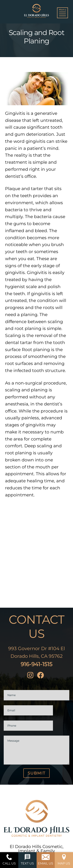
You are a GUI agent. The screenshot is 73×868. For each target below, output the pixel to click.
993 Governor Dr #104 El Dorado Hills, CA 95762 (36, 652)
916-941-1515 (36, 664)
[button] (63, 13)
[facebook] (41, 676)
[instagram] (31, 676)
